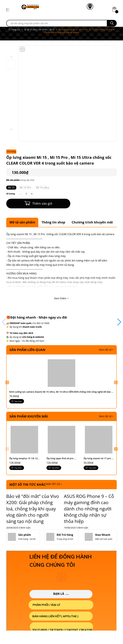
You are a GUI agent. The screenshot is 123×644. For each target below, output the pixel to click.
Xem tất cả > (106, 350)
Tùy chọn (17, 407)
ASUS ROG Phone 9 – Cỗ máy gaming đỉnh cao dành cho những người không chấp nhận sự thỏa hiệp (89, 521)
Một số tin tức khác (28, 497)
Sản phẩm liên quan (27, 350)
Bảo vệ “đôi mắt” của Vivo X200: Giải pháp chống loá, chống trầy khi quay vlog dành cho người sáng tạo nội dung (33, 521)
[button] (115, 459)
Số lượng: (11, 194)
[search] (57, 23)
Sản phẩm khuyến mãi (29, 422)
